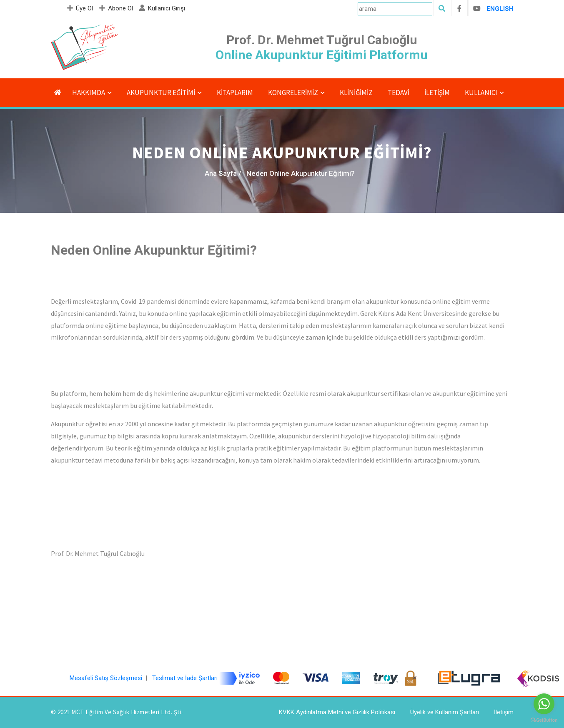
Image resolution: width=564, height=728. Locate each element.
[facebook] (459, 9)
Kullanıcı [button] (481, 93)
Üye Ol (81, 8)
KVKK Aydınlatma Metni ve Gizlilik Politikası (337, 712)
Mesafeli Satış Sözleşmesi (106, 678)
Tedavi (399, 93)
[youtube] (477, 9)
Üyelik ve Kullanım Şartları (445, 712)
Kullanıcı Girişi (163, 8)
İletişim (437, 93)
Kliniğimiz (356, 93)
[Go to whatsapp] (544, 704)
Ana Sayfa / (223, 173)
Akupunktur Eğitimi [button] (161, 93)
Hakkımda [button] (89, 93)
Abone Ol (117, 8)
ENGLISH (500, 9)
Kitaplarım (235, 93)
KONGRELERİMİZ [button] (293, 93)
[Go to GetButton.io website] (544, 720)
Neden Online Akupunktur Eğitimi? (301, 173)
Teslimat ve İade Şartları (185, 678)
